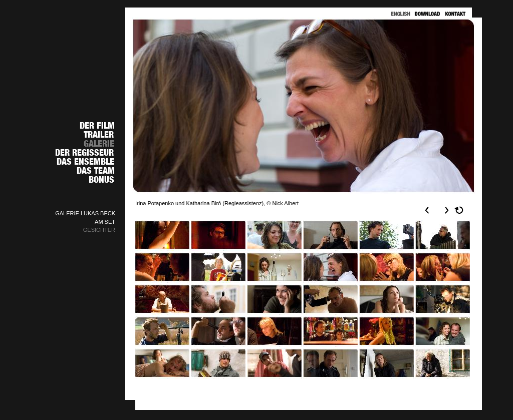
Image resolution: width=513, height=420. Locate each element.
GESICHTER (99, 230)
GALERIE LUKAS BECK (85, 213)
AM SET (105, 222)
